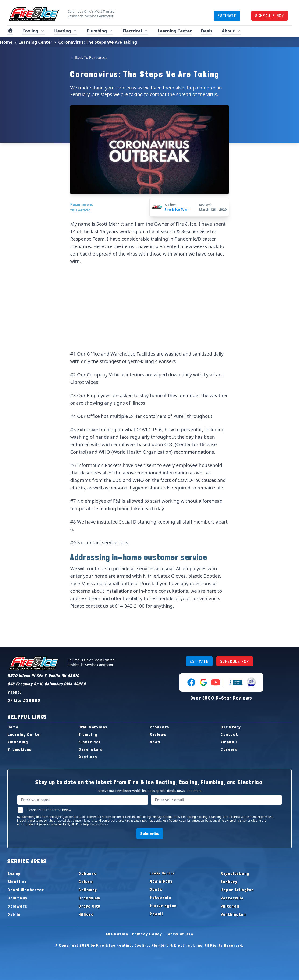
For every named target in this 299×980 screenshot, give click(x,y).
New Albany (161, 881)
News (155, 742)
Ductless (88, 757)
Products (159, 727)
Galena (86, 882)
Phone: (14, 692)
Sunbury (229, 882)
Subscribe (150, 834)
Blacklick (17, 882)
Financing (18, 742)
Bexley (14, 873)
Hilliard (86, 914)
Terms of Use (180, 934)
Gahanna (88, 873)
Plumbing (88, 734)
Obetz (156, 889)
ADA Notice (117, 934)
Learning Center (175, 31)
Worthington (233, 914)
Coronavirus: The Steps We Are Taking (98, 42)
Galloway (88, 890)
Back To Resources (89, 57)
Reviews (158, 734)
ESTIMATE (227, 16)
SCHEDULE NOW (270, 16)
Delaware (17, 906)
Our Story (231, 727)
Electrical (89, 742)
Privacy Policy (99, 824)
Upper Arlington (237, 890)
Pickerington (163, 906)
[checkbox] (20, 810)
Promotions (20, 749)
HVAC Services (93, 727)
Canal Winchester (26, 890)
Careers (229, 749)
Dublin (14, 914)
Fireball (229, 742)
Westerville (232, 898)
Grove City (89, 906)
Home (6, 42)
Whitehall (230, 906)
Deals (207, 31)
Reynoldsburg (235, 873)
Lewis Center (162, 873)
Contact (229, 734)
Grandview (89, 898)
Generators (91, 749)
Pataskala (160, 897)
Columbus (18, 898)
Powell (156, 914)
